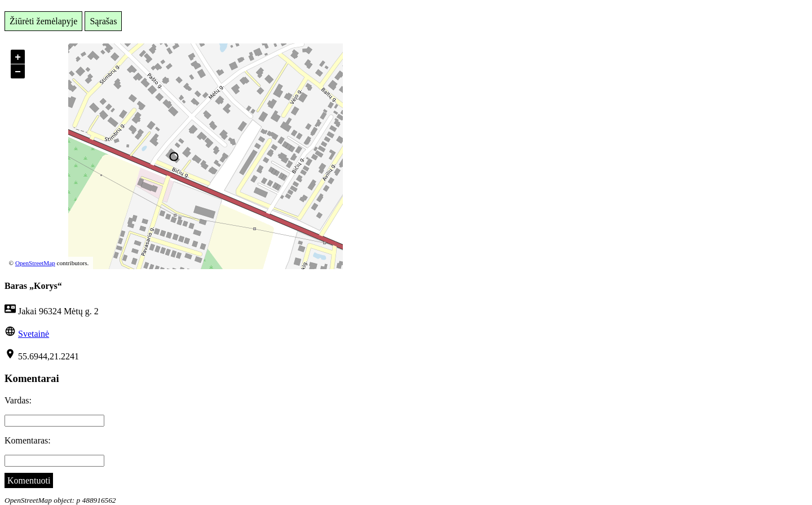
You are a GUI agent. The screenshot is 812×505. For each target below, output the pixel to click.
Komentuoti (29, 480)
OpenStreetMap (35, 263)
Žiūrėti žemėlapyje (43, 21)
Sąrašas (103, 21)
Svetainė (34, 334)
